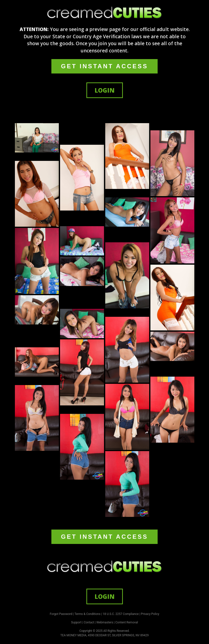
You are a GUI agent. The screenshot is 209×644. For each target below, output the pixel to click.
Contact (89, 622)
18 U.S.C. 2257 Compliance (121, 614)
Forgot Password (61, 614)
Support (76, 622)
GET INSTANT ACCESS (104, 66)
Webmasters (105, 622)
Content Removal (127, 622)
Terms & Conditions (87, 614)
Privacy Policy (150, 614)
